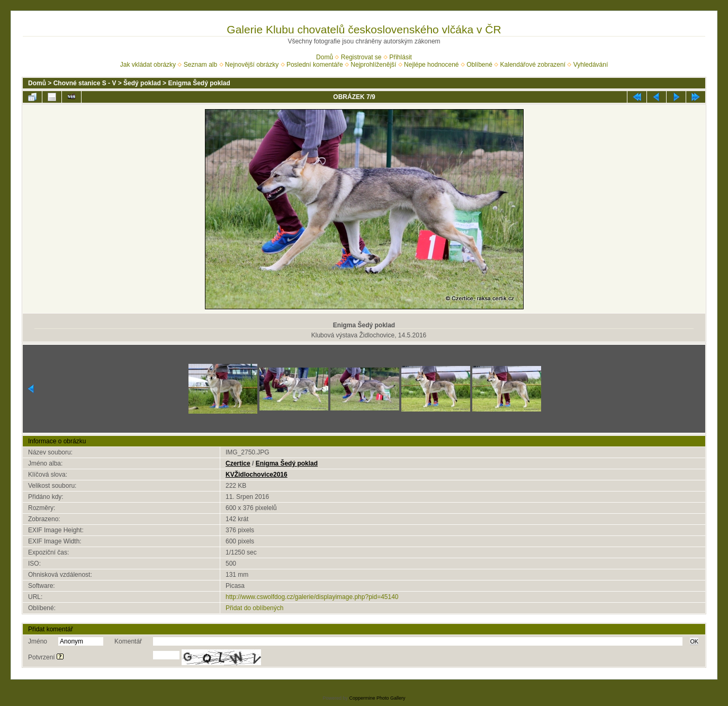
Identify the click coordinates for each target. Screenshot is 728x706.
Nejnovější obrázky (252, 65)
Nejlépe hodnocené (431, 65)
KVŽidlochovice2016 (257, 475)
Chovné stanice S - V (85, 83)
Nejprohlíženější (373, 65)
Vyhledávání (591, 65)
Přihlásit (401, 57)
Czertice (238, 463)
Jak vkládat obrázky (148, 65)
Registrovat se (361, 57)
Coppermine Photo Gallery (377, 698)
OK (694, 641)
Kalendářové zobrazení (533, 65)
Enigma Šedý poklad (199, 83)
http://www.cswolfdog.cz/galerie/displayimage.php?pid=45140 (312, 597)
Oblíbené (479, 65)
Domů (325, 57)
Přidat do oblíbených (254, 608)
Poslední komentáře (315, 65)
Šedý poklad (142, 83)
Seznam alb (200, 65)
